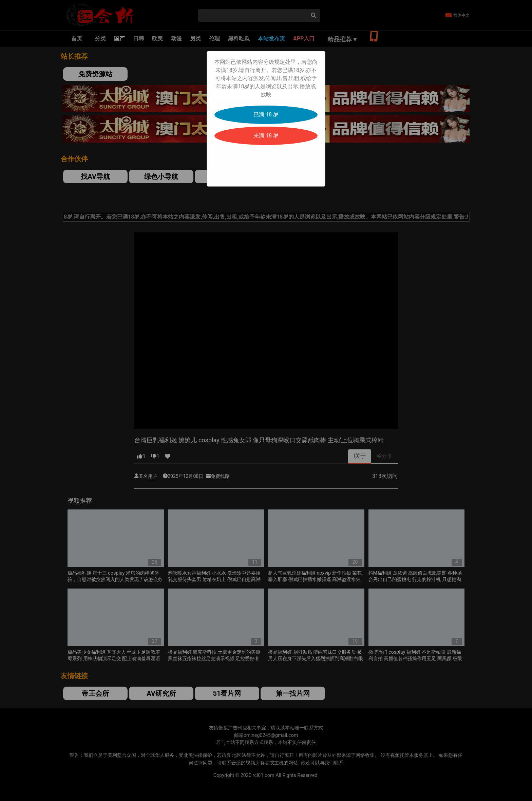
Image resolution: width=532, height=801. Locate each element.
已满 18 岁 (266, 115)
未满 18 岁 (266, 136)
